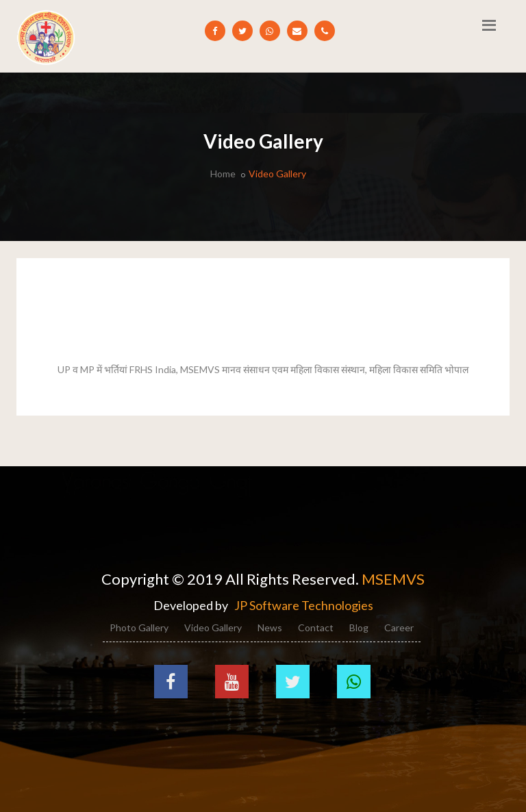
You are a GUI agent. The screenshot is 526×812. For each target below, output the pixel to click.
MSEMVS (393, 579)
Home (223, 174)
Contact (316, 627)
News (270, 627)
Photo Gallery (139, 627)
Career (399, 627)
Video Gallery (213, 627)
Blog (359, 627)
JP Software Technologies (304, 605)
